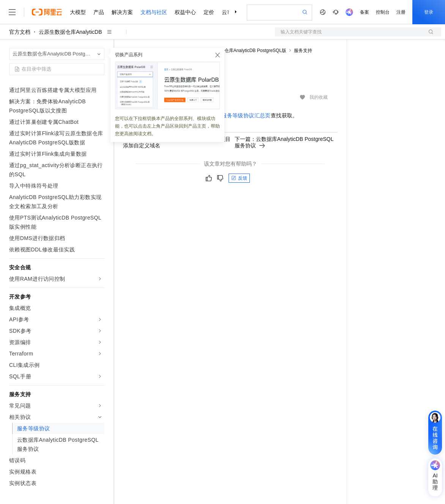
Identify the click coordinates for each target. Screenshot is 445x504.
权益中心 (185, 12)
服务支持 (303, 51)
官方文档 (20, 32)
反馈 (239, 178)
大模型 (78, 12)
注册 (401, 12)
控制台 (383, 12)
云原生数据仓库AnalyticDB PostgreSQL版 (244, 51)
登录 (429, 12)
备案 (365, 12)
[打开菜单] (12, 12)
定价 (209, 12)
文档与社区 (154, 12)
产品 (99, 12)
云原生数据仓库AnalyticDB (70, 32)
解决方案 (122, 12)
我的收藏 (319, 97)
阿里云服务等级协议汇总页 (238, 115)
